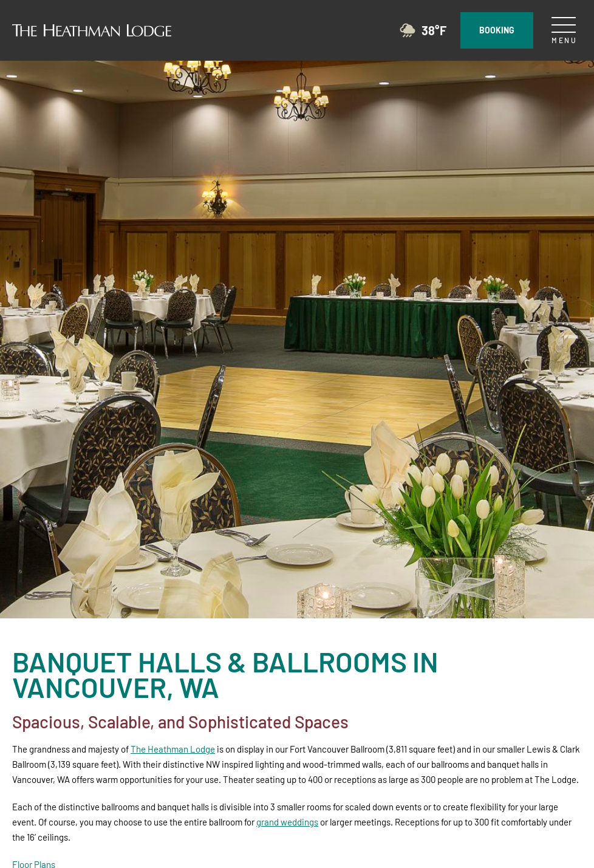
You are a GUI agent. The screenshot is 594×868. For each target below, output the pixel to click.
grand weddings (287, 822)
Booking (497, 28)
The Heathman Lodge (173, 749)
